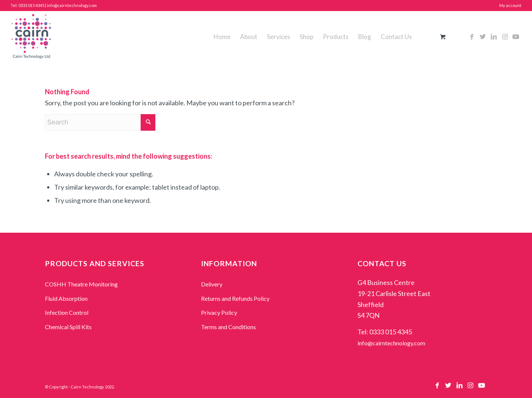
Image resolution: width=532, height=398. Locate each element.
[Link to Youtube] (516, 36)
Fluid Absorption (66, 298)
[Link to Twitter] (483, 36)
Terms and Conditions (228, 327)
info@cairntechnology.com (391, 343)
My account (510, 5)
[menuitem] (222, 37)
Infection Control (67, 312)
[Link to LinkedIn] (494, 36)
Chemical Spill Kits (68, 327)
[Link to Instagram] (505, 36)
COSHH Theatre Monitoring (81, 284)
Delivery (212, 284)
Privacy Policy (219, 312)
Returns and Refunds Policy (235, 298)
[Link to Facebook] (472, 36)
